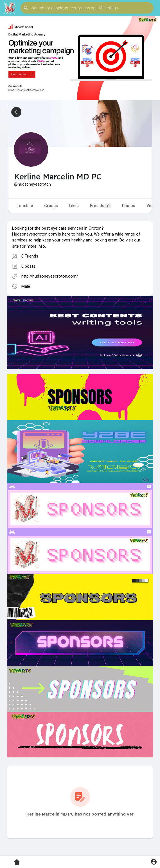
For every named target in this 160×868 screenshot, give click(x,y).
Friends (100, 206)
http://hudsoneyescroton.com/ (50, 276)
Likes (74, 206)
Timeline (25, 206)
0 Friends (30, 256)
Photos (129, 206)
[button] (87, 8)
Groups (51, 206)
